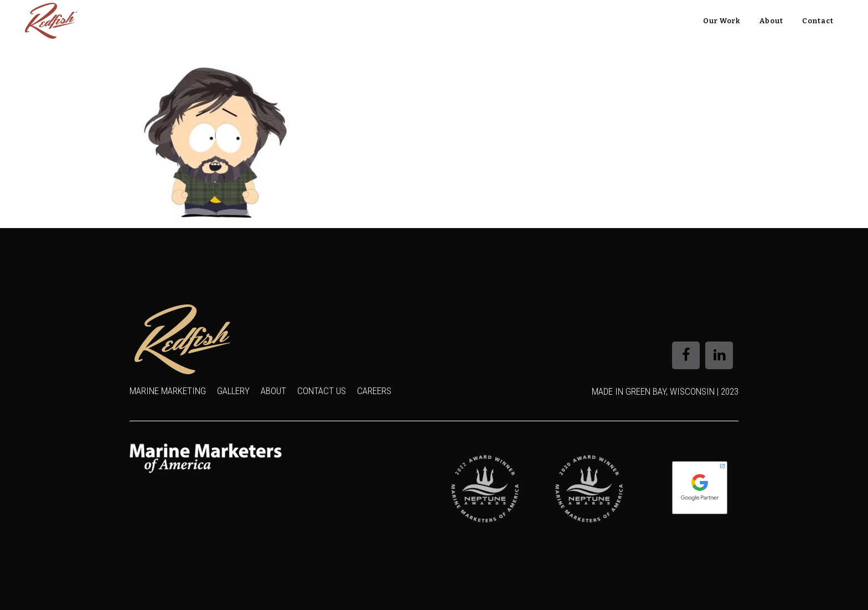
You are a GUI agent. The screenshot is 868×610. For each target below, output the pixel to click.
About (273, 391)
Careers (374, 391)
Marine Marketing (168, 391)
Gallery (233, 391)
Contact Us (322, 391)
